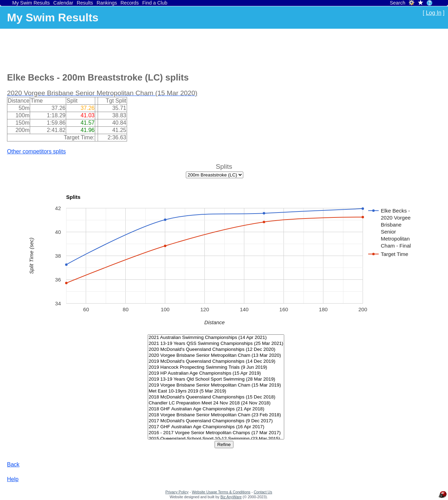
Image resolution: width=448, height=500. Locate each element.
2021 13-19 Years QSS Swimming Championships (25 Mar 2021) (216, 344)
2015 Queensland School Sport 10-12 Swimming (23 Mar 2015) (216, 439)
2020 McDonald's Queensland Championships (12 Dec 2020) (216, 350)
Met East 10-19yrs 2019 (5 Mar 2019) (216, 391)
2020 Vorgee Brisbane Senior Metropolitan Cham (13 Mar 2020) (216, 356)
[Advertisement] (134, 49)
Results (85, 3)
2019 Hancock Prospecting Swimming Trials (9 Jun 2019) (216, 367)
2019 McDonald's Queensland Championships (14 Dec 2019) (216, 362)
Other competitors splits (36, 151)
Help (13, 479)
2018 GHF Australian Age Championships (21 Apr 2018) (216, 409)
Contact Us (263, 492)
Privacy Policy (177, 492)
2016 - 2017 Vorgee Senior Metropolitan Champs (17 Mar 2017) (216, 433)
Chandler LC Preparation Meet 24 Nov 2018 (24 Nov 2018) (216, 403)
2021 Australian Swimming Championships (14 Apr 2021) (216, 338)
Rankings (107, 3)
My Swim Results (31, 3)
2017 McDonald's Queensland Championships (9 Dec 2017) (216, 421)
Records (129, 3)
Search (398, 3)
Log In (434, 13)
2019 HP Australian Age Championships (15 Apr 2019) (216, 373)
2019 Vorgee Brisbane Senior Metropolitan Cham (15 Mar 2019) (216, 385)
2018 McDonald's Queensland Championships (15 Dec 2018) (216, 397)
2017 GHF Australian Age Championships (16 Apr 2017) (216, 427)
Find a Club (155, 3)
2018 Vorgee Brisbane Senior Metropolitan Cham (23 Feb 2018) (216, 415)
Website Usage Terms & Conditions (221, 492)
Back (13, 464)
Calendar (63, 3)
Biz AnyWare (231, 497)
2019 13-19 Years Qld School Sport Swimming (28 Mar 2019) (216, 379)
